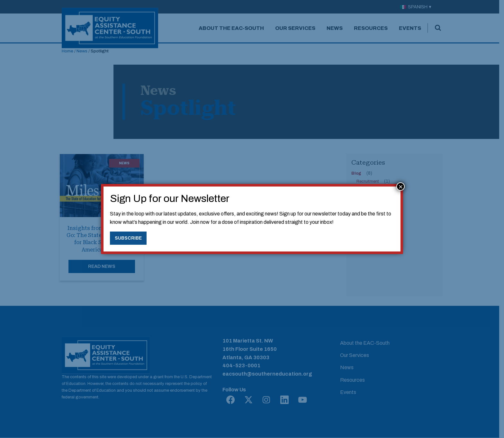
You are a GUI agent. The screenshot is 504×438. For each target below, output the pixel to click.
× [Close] (401, 187)
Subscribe (128, 238)
